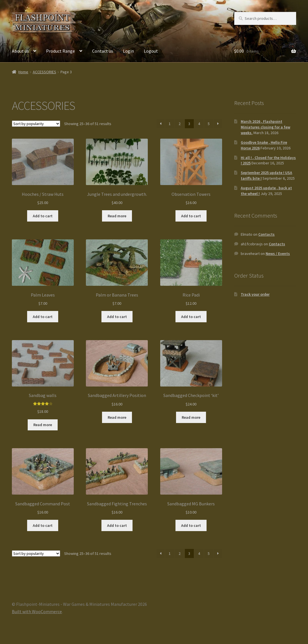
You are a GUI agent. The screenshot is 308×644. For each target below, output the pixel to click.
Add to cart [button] (43, 216)
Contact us (103, 51)
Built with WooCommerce (37, 611)
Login (128, 51)
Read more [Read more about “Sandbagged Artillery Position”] (117, 417)
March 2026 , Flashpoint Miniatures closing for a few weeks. (265, 127)
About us (20, 51)
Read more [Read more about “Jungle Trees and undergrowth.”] (117, 216)
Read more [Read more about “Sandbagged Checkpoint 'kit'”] (191, 417)
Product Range (60, 51)
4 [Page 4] (199, 124)
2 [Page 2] (180, 124)
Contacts (266, 234)
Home (23, 72)
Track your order (255, 294)
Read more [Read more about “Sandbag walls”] (43, 425)
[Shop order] (36, 124)
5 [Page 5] (209, 124)
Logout (151, 51)
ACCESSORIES (45, 72)
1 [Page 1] (170, 124)
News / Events (278, 254)
